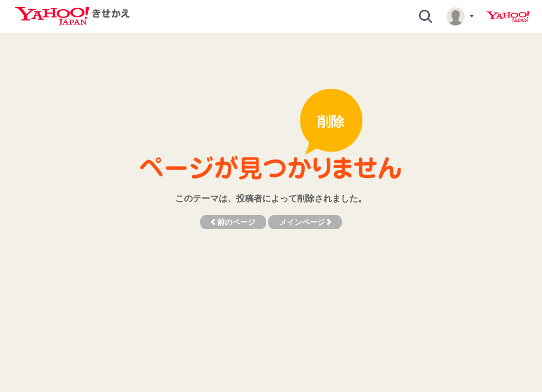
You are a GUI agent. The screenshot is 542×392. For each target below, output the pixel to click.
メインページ (305, 222)
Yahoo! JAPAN (508, 17)
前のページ (233, 222)
